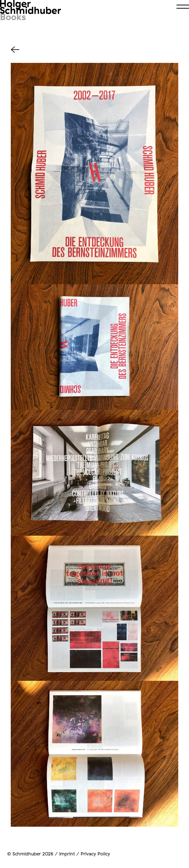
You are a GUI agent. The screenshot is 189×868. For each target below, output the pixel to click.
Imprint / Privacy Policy (85, 854)
